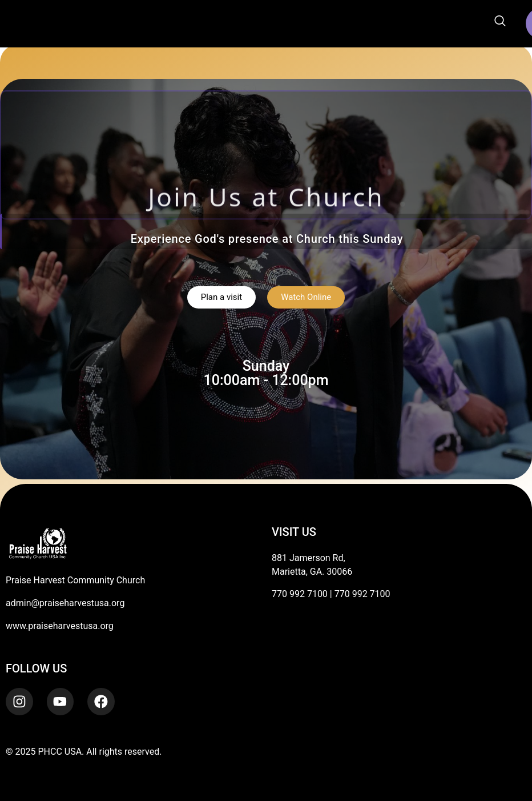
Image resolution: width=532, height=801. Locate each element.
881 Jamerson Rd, (309, 558)
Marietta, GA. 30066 (312, 572)
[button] (201, 23)
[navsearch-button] (500, 22)
